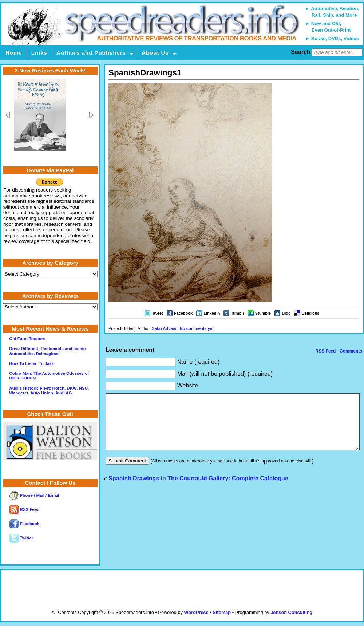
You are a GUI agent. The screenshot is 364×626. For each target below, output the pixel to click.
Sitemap (222, 612)
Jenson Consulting (291, 612)
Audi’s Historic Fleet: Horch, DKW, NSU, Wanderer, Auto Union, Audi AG (49, 391)
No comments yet (197, 328)
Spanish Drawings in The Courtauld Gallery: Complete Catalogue (198, 489)
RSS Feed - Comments (338, 351)
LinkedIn (212, 313)
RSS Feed (24, 509)
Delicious (311, 313)
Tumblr (237, 313)
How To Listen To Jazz (31, 363)
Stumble (263, 313)
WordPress (196, 612)
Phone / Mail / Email (34, 495)
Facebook (183, 313)
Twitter (21, 538)
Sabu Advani (164, 328)
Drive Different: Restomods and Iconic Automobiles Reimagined (47, 351)
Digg (286, 313)
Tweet (157, 313)
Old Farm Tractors (27, 339)
